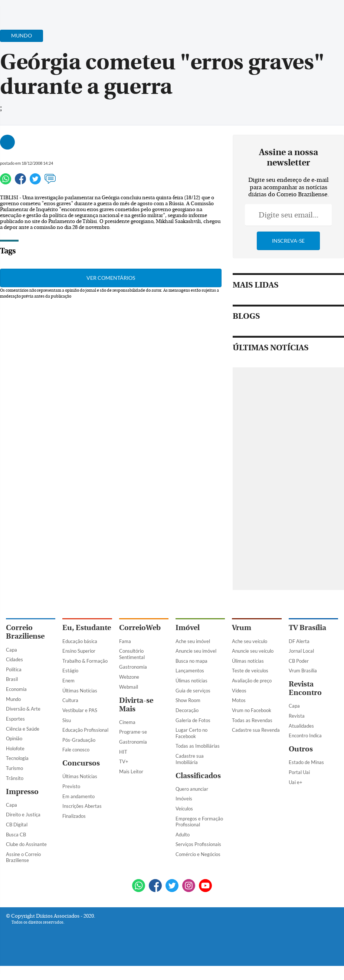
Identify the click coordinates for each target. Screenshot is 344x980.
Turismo (14, 768)
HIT (123, 752)
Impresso (22, 792)
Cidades (14, 659)
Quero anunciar (192, 789)
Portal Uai (299, 772)
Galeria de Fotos (193, 720)
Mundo (13, 699)
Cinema (127, 722)
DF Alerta (299, 641)
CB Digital (17, 825)
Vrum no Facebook (252, 710)
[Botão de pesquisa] (42, 9)
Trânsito (15, 778)
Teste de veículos (250, 671)
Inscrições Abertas (82, 806)
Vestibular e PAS (80, 710)
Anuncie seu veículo (253, 651)
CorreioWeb (140, 628)
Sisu (67, 720)
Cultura (70, 700)
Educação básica (80, 641)
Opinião (14, 738)
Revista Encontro (305, 688)
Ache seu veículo (250, 641)
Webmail (129, 687)
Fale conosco (76, 750)
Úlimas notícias (191, 681)
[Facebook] (290, 13)
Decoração (187, 710)
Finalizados (74, 816)
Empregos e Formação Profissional (199, 822)
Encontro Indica (305, 735)
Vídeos (239, 691)
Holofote (15, 748)
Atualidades (301, 726)
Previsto (71, 786)
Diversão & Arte (23, 709)
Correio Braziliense (25, 632)
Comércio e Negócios (198, 854)
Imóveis (184, 799)
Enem (68, 681)
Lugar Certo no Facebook (191, 733)
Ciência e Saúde (23, 729)
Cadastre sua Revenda (256, 730)
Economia (16, 689)
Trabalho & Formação (85, 661)
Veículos (184, 809)
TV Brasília (307, 628)
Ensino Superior (79, 651)
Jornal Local (301, 651)
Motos (239, 700)
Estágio (70, 671)
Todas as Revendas (252, 720)
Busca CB (16, 835)
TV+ (124, 761)
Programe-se (133, 732)
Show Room (188, 700)
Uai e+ (296, 782)
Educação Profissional (85, 730)
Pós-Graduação (79, 740)
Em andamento (78, 796)
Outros (301, 749)
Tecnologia (17, 758)
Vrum (242, 628)
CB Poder (299, 661)
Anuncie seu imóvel (196, 651)
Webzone (129, 677)
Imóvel (188, 628)
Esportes (15, 719)
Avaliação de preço (252, 681)
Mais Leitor (131, 771)
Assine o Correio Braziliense (23, 857)
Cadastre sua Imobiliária (190, 759)
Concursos (81, 763)
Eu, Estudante (87, 628)
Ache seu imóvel (193, 641)
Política (14, 669)
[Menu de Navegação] (20, 9)
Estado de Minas (306, 762)
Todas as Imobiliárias (198, 746)
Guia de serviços (193, 691)
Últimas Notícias (80, 691)
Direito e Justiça (23, 815)
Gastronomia (133, 667)
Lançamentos (190, 671)
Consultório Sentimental (132, 654)
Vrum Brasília (303, 671)
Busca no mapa (191, 661)
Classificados (198, 776)
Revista (297, 716)
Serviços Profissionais (198, 844)
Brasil (12, 679)
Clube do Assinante (26, 844)
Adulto (183, 835)
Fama (125, 641)
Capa (12, 650)
